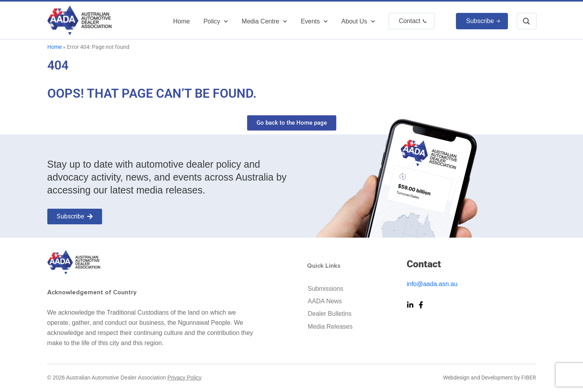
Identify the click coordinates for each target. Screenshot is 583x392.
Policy (216, 21)
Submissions (326, 289)
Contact (410, 21)
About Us (358, 21)
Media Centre (264, 21)
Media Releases (330, 327)
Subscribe (480, 21)
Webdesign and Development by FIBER (490, 378)
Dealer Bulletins (330, 314)
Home (182, 21)
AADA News (325, 301)
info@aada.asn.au (432, 284)
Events (314, 21)
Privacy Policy (184, 378)
